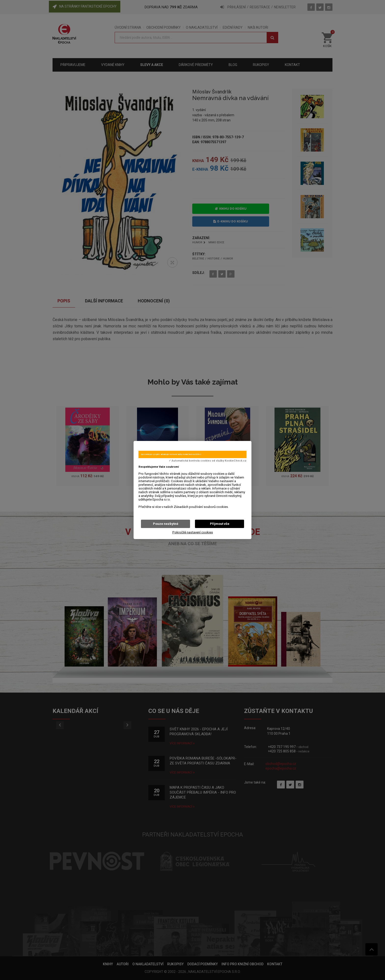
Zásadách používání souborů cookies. (201, 507)
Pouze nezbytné (166, 524)
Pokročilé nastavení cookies (193, 532)
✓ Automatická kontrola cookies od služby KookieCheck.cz (208, 461)
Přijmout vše (220, 524)
